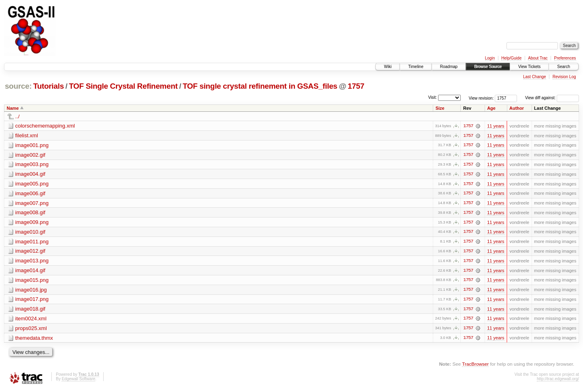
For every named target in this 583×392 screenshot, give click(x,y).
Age (491, 108)
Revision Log (564, 77)
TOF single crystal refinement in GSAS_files (260, 86)
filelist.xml (27, 135)
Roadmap (449, 67)
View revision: (481, 98)
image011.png (32, 242)
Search (564, 67)
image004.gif (30, 174)
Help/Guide (511, 58)
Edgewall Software (78, 381)
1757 (356, 86)
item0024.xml (31, 320)
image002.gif (30, 155)
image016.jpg (31, 291)
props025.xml (31, 330)
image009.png (32, 223)
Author (517, 108)
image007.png (32, 203)
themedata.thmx (34, 340)
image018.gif (30, 310)
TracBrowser (475, 366)
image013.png (32, 262)
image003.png (32, 165)
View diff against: (552, 98)
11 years (496, 126)
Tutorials (49, 86)
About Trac (538, 58)
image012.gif (30, 252)
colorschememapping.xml (45, 126)
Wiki (388, 67)
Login (490, 58)
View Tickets (529, 67)
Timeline (416, 67)
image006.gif (30, 194)
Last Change (535, 77)
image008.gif (30, 213)
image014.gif (30, 272)
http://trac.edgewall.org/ (558, 381)
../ (18, 116)
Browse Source (488, 67)
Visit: (432, 97)
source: (18, 86)
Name (13, 108)
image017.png (32, 301)
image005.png (32, 184)
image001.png (32, 145)
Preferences (565, 58)
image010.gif (30, 233)
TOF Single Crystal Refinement (123, 86)
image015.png (32, 281)
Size (440, 108)
